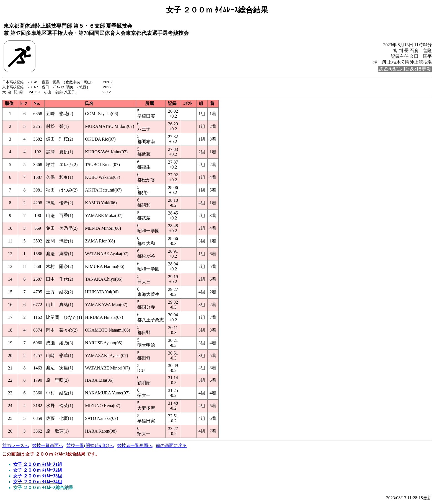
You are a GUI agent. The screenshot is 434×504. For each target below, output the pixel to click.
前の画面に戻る (171, 446)
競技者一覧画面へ (135, 446)
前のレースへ (15, 446)
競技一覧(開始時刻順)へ (90, 446)
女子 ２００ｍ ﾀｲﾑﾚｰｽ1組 (38, 465)
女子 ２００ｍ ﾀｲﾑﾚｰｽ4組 (38, 483)
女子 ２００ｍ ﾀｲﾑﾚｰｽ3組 (38, 477)
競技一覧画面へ (48, 446)
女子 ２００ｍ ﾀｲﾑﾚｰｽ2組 (38, 471)
